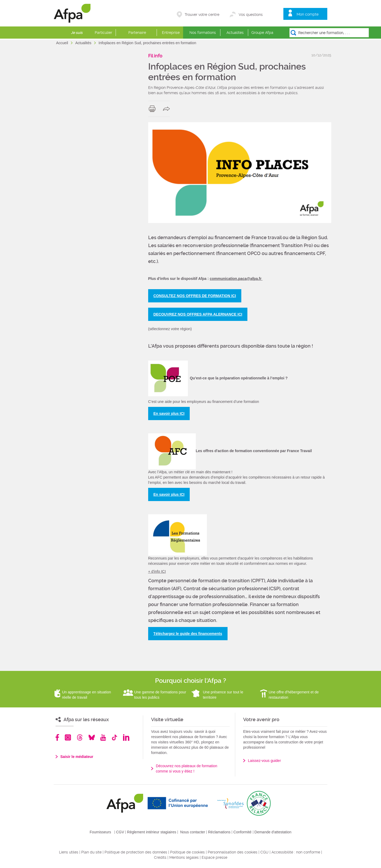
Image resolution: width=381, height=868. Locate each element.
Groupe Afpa (262, 33)
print (153, 109)
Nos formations (203, 33)
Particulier (103, 33)
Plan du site (91, 852)
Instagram (68, 737)
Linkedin (126, 737)
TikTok (114, 737)
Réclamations (219, 832)
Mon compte (308, 14)
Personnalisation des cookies (233, 852)
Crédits (160, 857)
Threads (80, 737)
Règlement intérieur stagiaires (152, 832)
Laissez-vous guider (264, 761)
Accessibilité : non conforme (296, 852)
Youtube (103, 737)
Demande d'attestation (273, 832)
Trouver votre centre (202, 15)
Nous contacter (193, 832)
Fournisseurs (100, 832)
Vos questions (251, 15)
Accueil (63, 43)
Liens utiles (69, 852)
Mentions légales (184, 857)
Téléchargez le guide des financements (188, 634)
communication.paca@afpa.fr (236, 279)
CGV (120, 832)
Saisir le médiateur (77, 757)
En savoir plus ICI (169, 413)
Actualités (235, 33)
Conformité (242, 832)
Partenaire (137, 33)
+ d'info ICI (157, 571)
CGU (264, 852)
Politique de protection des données (136, 852)
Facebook (57, 737)
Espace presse (214, 857)
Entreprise (171, 33)
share (168, 109)
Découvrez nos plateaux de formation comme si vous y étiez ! (187, 769)
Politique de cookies (187, 852)
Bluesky (92, 737)
